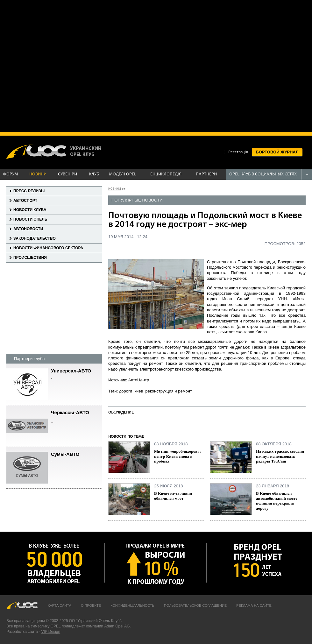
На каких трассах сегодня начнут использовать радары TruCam (280, 456)
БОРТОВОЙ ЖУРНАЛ (277, 152)
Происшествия (30, 258)
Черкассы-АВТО (76, 417)
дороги (126, 391)
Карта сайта (60, 605)
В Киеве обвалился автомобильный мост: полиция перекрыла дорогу (277, 501)
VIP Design (51, 632)
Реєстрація (238, 152)
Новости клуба (30, 210)
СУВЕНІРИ (67, 174)
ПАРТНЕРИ (206, 174)
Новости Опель (30, 219)
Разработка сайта (22, 632)
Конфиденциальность (132, 605)
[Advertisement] (65, 65)
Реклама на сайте (254, 605)
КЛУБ (94, 174)
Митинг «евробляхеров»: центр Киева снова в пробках (177, 456)
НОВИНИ (38, 174)
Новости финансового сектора (48, 248)
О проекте (91, 605)
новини (115, 188)
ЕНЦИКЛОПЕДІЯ (166, 174)
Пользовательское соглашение (195, 605)
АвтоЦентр (139, 380)
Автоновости (28, 229)
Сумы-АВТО (76, 458)
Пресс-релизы (29, 191)
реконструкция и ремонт (169, 391)
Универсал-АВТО (76, 375)
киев (139, 391)
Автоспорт (25, 201)
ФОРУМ (11, 174)
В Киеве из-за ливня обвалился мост (173, 496)
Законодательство (35, 238)
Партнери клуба (29, 359)
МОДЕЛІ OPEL (123, 174)
